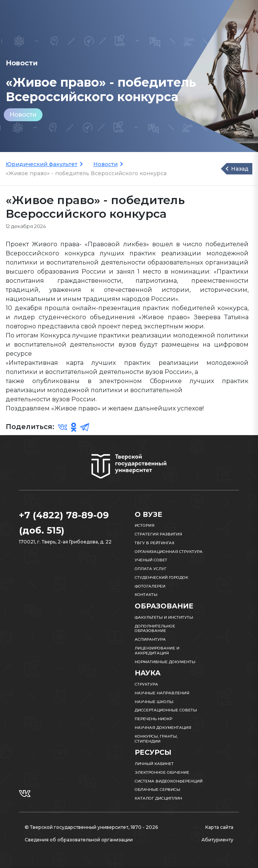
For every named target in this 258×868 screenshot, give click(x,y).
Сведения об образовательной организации (79, 840)
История (145, 525)
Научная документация (163, 728)
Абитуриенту (217, 840)
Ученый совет (151, 560)
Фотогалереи (150, 586)
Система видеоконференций (169, 781)
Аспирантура (150, 639)
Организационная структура (169, 552)
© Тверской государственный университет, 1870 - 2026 (91, 827)
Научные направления (162, 693)
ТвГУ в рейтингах (155, 543)
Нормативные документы (165, 662)
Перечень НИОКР (153, 719)
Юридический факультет (42, 164)
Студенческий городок (161, 577)
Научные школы (154, 702)
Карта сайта (219, 827)
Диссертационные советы (166, 710)
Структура (146, 684)
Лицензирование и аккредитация (157, 651)
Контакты (146, 595)
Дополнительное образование (155, 629)
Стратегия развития (158, 534)
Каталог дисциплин (158, 798)
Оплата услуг (151, 569)
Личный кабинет (154, 764)
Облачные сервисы (157, 790)
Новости (23, 115)
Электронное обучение (162, 772)
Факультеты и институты (164, 617)
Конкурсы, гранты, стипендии (156, 739)
